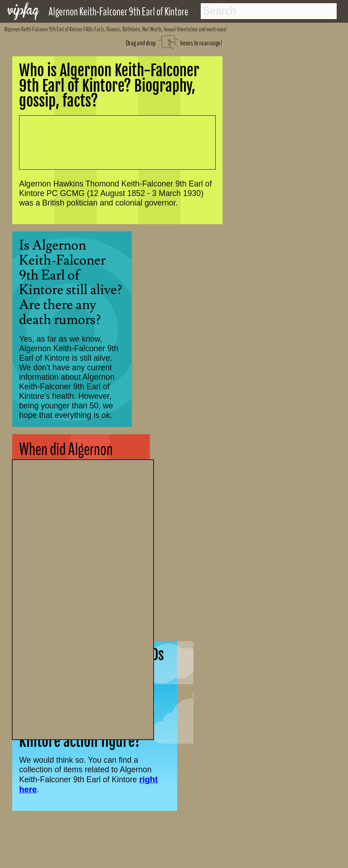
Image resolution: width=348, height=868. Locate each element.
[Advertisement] (83, 598)
